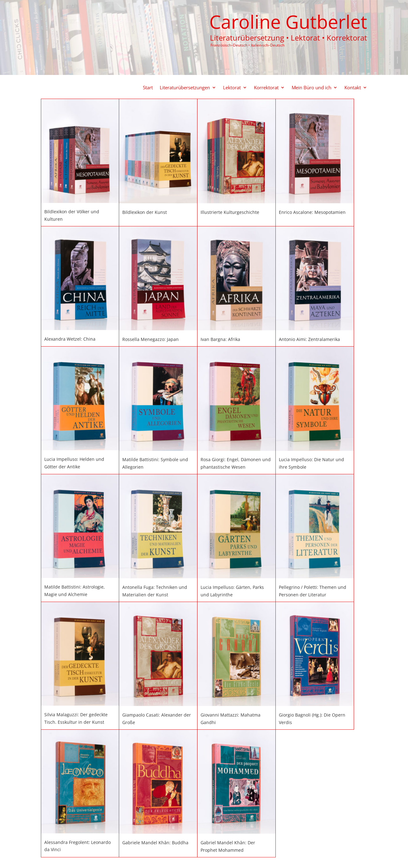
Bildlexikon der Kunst (145, 212)
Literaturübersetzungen (185, 88)
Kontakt (353, 88)
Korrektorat (266, 88)
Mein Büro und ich (311, 88)
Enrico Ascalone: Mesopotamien (312, 212)
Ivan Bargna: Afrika (220, 339)
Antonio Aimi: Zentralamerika (309, 339)
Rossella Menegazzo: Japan (151, 339)
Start (148, 88)
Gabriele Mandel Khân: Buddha (155, 843)
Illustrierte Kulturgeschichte (230, 212)
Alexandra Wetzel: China (70, 339)
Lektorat (232, 88)
